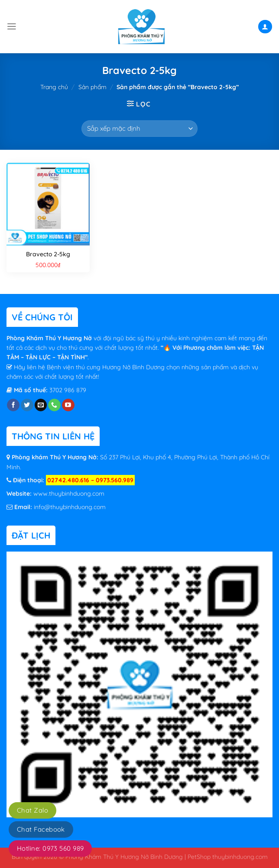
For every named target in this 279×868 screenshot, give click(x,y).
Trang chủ (54, 87)
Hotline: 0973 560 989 (50, 848)
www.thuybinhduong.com (69, 494)
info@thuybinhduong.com (70, 507)
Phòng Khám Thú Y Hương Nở (50, 338)
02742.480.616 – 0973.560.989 (90, 480)
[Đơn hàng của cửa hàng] (139, 129)
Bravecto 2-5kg (48, 254)
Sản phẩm (92, 87)
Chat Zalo (32, 810)
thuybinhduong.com (240, 857)
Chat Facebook (41, 829)
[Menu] (12, 26)
